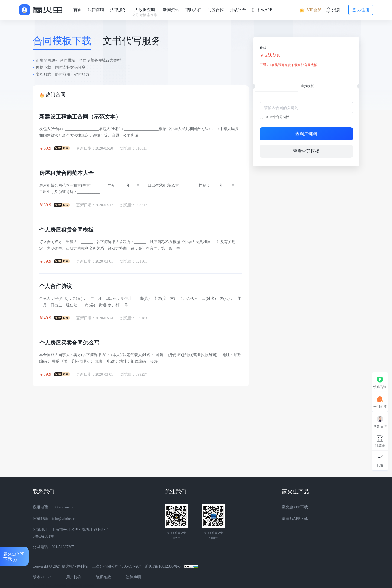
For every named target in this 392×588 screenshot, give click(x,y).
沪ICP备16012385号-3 (163, 566)
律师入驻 (193, 10)
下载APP (262, 10)
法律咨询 (96, 10)
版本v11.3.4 (42, 577)
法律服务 (118, 10)
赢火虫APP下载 (295, 507)
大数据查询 (145, 12)
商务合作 (216, 10)
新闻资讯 (171, 10)
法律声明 (133, 577)
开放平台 (238, 10)
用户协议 (74, 577)
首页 (78, 10)
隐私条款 (103, 577)
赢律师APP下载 (295, 519)
